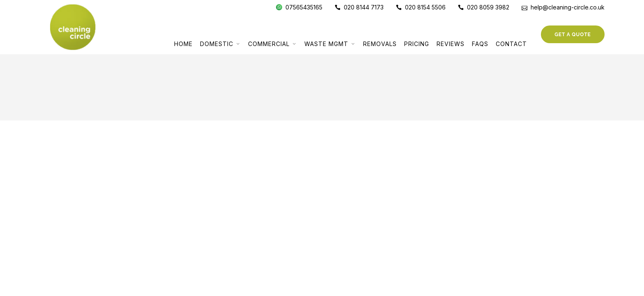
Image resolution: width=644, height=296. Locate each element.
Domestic (217, 44)
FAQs (480, 44)
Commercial (269, 44)
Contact (511, 44)
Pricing (417, 44)
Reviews (451, 44)
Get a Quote (573, 35)
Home (183, 44)
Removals (380, 44)
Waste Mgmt (326, 44)
